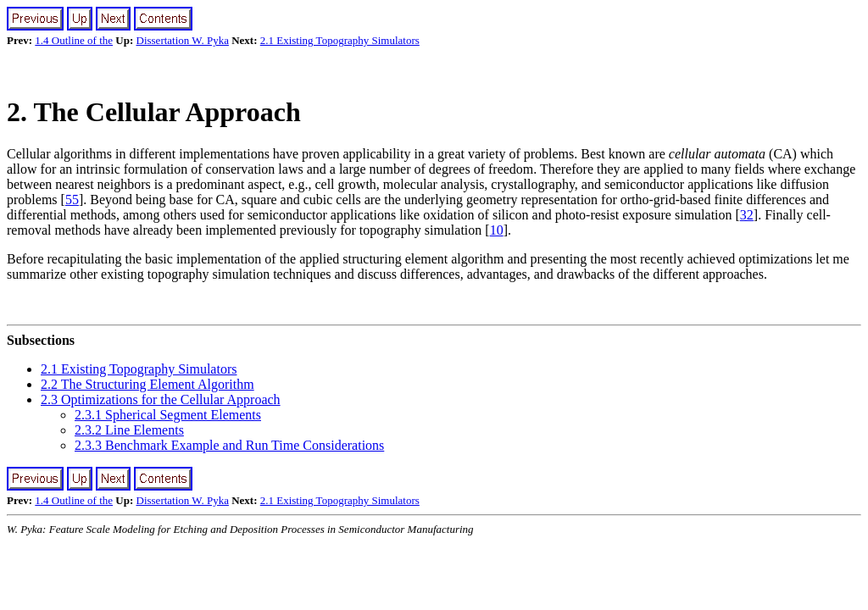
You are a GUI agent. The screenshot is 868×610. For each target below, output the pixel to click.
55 (72, 200)
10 (497, 230)
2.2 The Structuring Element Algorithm (147, 384)
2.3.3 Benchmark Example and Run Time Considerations (229, 445)
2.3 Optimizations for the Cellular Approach (161, 399)
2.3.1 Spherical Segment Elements (168, 415)
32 (747, 215)
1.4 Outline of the (74, 40)
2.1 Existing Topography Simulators (340, 40)
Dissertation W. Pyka (183, 40)
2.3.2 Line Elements (129, 430)
